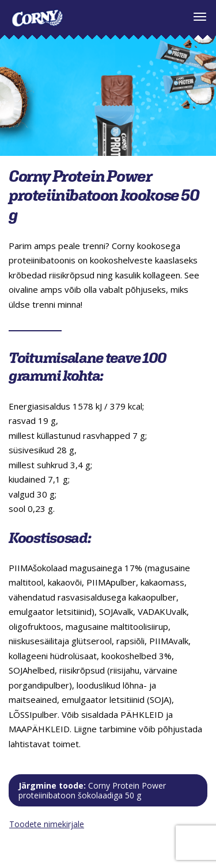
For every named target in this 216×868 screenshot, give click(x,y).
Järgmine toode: (92, 790)
